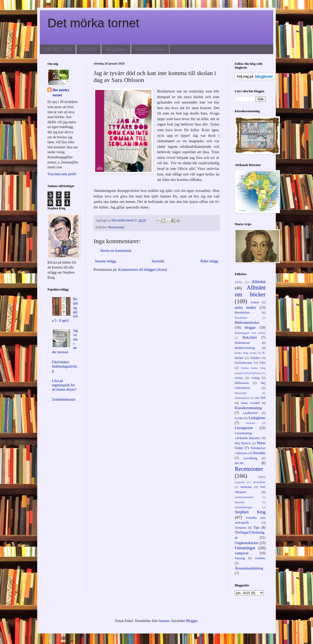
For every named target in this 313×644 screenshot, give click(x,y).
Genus (239, 378)
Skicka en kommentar (116, 251)
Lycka (239, 418)
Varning (240, 558)
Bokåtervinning (245, 348)
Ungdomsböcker (247, 543)
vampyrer (242, 553)
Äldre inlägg (209, 261)
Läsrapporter (244, 428)
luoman (164, 621)
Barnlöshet (241, 318)
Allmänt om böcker (250, 291)
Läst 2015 (89, 49)
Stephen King (250, 512)
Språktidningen (243, 507)
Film (262, 363)
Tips (257, 528)
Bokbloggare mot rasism (250, 333)
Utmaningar (245, 548)
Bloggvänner (116, 49)
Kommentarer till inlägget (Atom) (143, 270)
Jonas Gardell (250, 403)
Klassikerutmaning (248, 408)
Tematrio (241, 528)
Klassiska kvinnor (150, 49)
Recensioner (116, 227)
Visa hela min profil (62, 174)
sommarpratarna (244, 497)
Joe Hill (260, 398)
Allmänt (258, 282)
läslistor (251, 423)
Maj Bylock (243, 443)
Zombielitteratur (64, 399)
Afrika (238, 282)
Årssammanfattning (249, 568)
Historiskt (240, 393)
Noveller (259, 453)
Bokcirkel (250, 337)
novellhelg (250, 458)
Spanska (239, 502)
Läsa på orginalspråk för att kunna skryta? (64, 385)
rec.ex (239, 463)
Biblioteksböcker (247, 323)
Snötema (246, 487)
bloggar (250, 328)
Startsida (158, 261)
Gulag (255, 378)
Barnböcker (242, 313)
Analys (255, 302)
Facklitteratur (243, 363)
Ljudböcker (250, 413)
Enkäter (255, 358)
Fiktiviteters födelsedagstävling (65, 366)
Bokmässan (242, 343)
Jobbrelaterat (242, 398)
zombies (260, 558)
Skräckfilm (259, 482)
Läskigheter (257, 418)
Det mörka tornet (93, 23)
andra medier (245, 308)
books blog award (246, 353)
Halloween (242, 383)
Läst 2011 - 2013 (58, 49)
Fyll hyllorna (254, 373)
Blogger (192, 621)
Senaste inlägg (105, 261)
